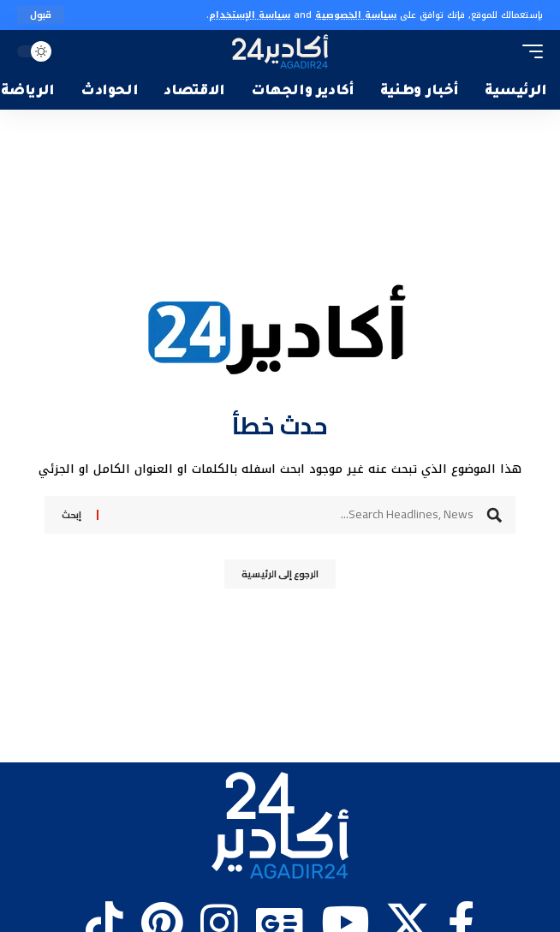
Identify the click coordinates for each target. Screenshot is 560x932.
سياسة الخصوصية (356, 15)
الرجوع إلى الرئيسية (280, 574)
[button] (41, 15)
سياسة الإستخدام (250, 15)
